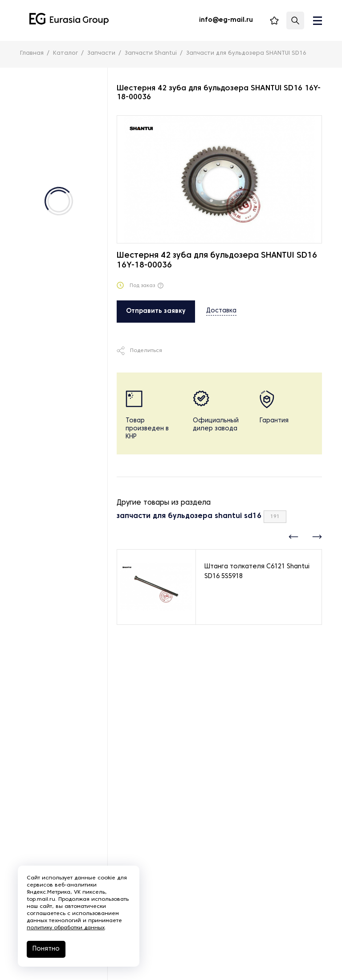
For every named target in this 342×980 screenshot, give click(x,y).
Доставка (221, 311)
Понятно (46, 949)
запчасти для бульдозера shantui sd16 (189, 516)
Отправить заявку (156, 311)
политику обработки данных (66, 928)
